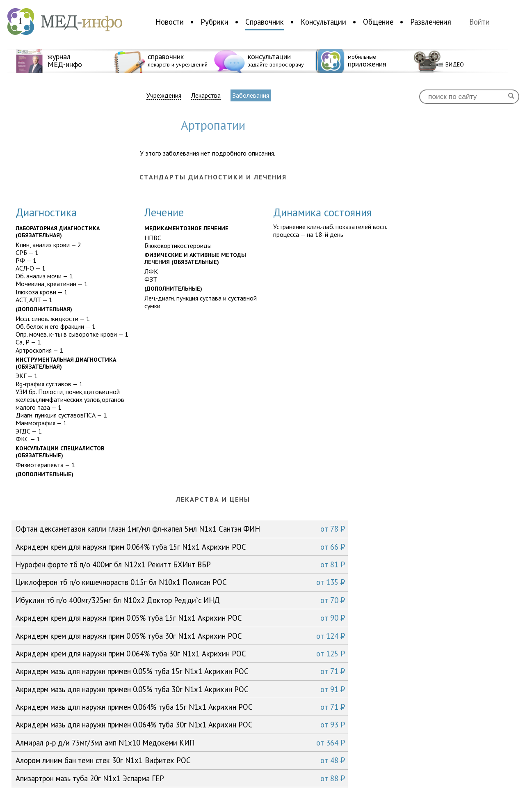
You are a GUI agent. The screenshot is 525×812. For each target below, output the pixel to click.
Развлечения (431, 22)
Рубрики (215, 22)
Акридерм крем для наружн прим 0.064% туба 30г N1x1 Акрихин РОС (180, 654)
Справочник (265, 22)
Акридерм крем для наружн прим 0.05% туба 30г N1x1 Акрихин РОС (180, 636)
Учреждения (164, 95)
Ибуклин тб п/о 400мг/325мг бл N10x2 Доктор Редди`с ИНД (180, 600)
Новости (170, 22)
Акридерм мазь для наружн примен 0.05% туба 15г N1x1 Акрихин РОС (180, 671)
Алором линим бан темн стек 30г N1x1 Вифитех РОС (180, 760)
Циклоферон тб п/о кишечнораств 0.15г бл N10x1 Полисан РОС (180, 582)
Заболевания (251, 95)
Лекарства (206, 95)
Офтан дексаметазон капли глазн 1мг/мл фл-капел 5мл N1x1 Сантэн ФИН (180, 529)
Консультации (323, 22)
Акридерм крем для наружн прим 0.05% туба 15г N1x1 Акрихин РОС (180, 618)
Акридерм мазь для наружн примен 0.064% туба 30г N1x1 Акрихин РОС (180, 725)
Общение (378, 22)
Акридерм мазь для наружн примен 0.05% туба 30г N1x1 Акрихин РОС (180, 689)
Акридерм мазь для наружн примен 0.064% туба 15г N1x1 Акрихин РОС (180, 707)
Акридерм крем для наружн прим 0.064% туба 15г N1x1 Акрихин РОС (180, 547)
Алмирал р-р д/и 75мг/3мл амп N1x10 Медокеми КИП (180, 743)
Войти (479, 22)
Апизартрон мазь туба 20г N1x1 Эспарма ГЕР (180, 778)
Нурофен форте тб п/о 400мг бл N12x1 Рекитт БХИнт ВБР (180, 564)
